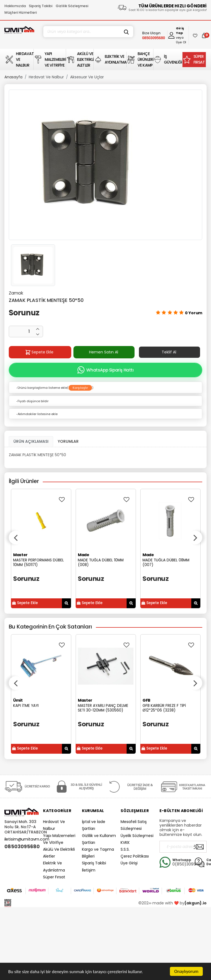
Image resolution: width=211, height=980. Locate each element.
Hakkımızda (15, 6)
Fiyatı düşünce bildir (32, 401)
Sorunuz (24, 313)
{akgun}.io (196, 903)
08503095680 (22, 847)
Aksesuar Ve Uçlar (87, 77)
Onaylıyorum (186, 971)
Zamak (16, 293)
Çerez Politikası (135, 856)
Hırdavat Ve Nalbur (46, 77)
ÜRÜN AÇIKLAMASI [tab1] (31, 441)
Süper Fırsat (54, 877)
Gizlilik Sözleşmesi (72, 6)
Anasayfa (13, 77)
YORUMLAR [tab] (68, 441)
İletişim (89, 870)
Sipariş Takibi (41, 6)
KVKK (125, 842)
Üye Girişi (129, 863)
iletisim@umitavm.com (27, 839)
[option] (106, 165)
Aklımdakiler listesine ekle (37, 414)
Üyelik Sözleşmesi (137, 836)
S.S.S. (125, 849)
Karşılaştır (80, 388)
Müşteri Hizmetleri (21, 12)
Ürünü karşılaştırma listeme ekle (41, 388)
